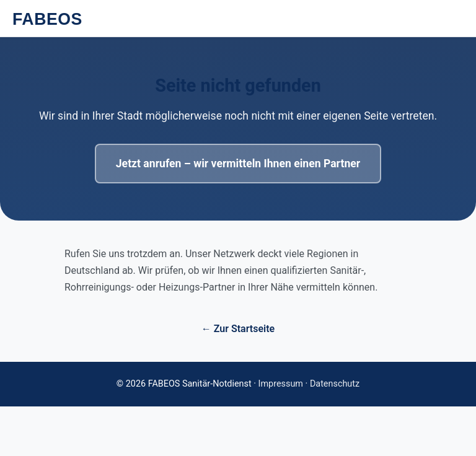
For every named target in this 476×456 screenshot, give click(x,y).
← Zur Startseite (238, 329)
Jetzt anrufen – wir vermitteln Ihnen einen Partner (238, 164)
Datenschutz (335, 384)
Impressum (281, 384)
